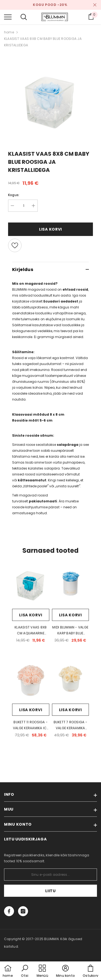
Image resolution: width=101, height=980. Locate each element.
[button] (25, 971)
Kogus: (14, 195)
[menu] (8, 17)
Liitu (50, 891)
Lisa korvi (50, 229)
